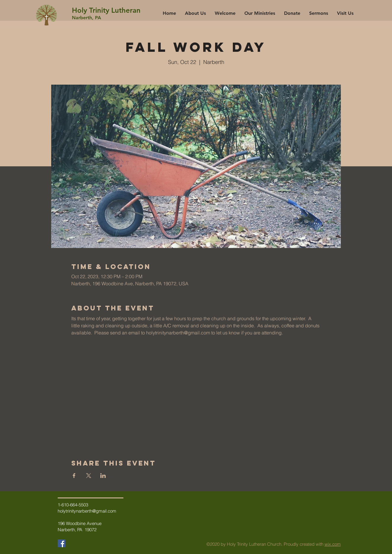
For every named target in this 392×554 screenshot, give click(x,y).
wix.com (333, 544)
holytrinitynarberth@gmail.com (87, 511)
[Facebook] (62, 543)
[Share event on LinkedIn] (103, 476)
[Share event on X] (89, 476)
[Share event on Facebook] (74, 476)
